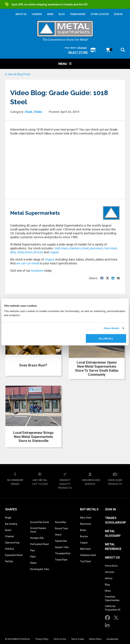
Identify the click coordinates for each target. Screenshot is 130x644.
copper (54, 252)
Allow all (106, 338)
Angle (8, 518)
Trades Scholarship (115, 520)
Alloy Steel (86, 518)
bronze (38, 252)
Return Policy (95, 639)
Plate (33, 557)
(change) (82, 48)
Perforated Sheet (40, 544)
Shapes (11, 509)
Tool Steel (85, 561)
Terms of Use (60, 639)
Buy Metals (89, 509)
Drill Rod (9, 549)
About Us (112, 557)
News (108, 591)
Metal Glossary (113, 533)
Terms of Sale (78, 639)
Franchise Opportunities (112, 598)
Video (38, 112)
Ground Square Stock (38, 530)
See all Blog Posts (18, 74)
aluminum (96, 248)
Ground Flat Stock (40, 522)
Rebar (33, 563)
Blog (107, 585)
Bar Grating (11, 524)
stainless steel (79, 248)
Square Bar (61, 541)
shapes (50, 259)
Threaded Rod (63, 553)
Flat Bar (9, 561)
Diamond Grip (12, 543)
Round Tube (61, 528)
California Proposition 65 (113, 608)
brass (29, 252)
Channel (9, 536)
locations (37, 271)
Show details (111, 328)
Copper (84, 543)
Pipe (32, 550)
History (109, 578)
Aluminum (86, 524)
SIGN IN (118, 14)
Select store (78, 52)
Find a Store (111, 566)
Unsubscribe (112, 639)
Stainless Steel (88, 555)
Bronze (84, 536)
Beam (8, 530)
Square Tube (62, 547)
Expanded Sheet (14, 555)
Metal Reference (113, 547)
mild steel (61, 248)
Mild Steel (85, 549)
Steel (28, 112)
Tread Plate (61, 560)
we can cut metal (28, 263)
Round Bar (61, 522)
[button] (123, 51)
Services (110, 572)
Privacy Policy (42, 639)
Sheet (58, 535)
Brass (83, 530)
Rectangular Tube (40, 569)
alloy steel (17, 252)
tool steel (111, 248)
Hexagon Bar (37, 538)
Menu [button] (65, 64)
